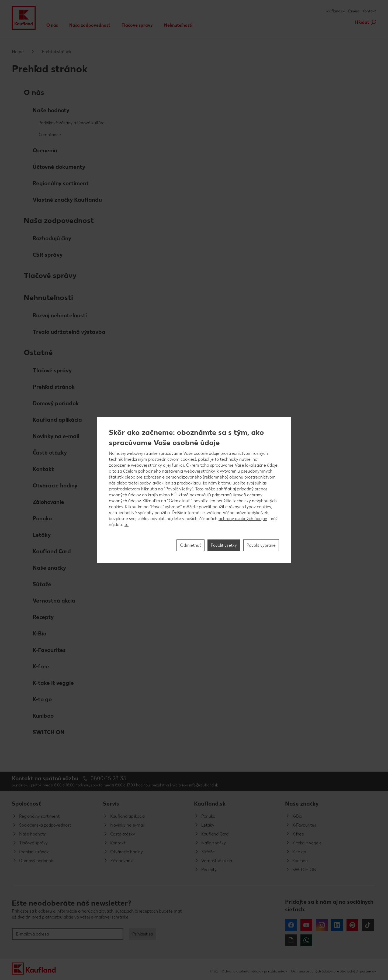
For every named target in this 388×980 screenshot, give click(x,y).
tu (127, 525)
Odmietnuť (190, 545)
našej (121, 453)
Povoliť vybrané (261, 545)
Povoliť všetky (224, 545)
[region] (194, 490)
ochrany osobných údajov (243, 519)
